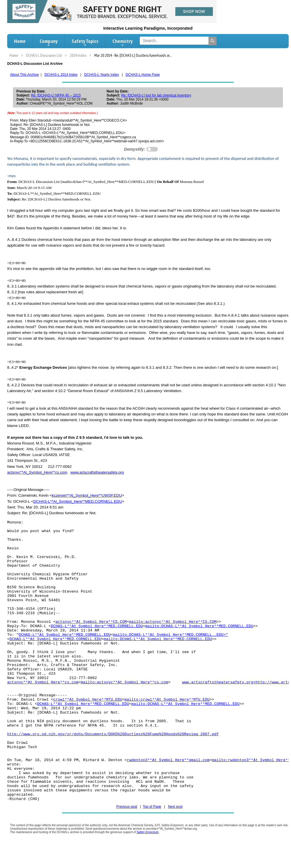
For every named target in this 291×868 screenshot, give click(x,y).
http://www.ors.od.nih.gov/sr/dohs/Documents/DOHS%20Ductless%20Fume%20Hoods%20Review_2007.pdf (113, 734)
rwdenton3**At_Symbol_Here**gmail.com (168, 760)
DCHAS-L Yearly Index (102, 75)
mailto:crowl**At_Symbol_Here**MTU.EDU (167, 700)
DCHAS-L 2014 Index (61, 75)
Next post (175, 807)
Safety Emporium (148, 832)
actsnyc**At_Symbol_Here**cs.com (37, 472)
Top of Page (152, 807)
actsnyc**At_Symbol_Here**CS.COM (91, 622)
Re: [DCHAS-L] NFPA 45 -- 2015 (56, 95)
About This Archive (24, 75)
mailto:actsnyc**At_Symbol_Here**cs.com (125, 682)
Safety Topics (85, 43)
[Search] (212, 41)
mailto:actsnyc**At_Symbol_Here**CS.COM (173, 622)
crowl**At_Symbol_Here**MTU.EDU (88, 700)
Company (49, 43)
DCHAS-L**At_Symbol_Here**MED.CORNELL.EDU (78, 501)
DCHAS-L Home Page (143, 75)
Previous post (127, 807)
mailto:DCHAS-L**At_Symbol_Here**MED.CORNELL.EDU (199, 626)
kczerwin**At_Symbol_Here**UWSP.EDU (87, 495)
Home (20, 41)
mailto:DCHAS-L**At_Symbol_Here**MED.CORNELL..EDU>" (171, 635)
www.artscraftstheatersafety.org (97, 472)
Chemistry (122, 43)
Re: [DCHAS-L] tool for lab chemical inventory (156, 95)
